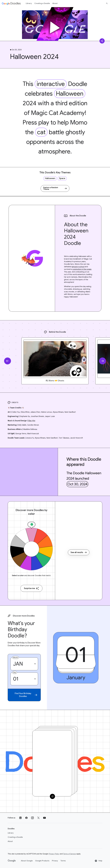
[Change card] (52, 796)
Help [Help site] (98, 861)
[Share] (102, 41)
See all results (79, 552)
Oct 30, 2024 (77, 484)
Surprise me (31, 588)
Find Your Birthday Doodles (26, 695)
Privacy (55, 861)
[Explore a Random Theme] (55, 188)
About (55, 3)
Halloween (70, 94)
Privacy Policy (54, 854)
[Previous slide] (8, 361)
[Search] (107, 3)
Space (62, 178)
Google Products (42, 861)
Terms (63, 861)
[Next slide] (102, 361)
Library (29, 3)
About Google (27, 861)
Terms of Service (70, 854)
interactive (51, 84)
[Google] (12, 861)
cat (41, 132)
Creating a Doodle (42, 3)
